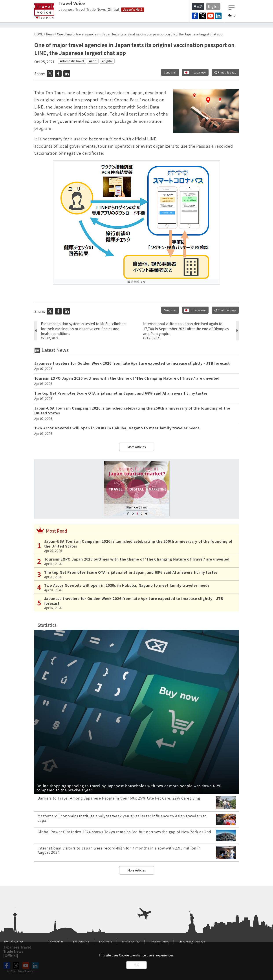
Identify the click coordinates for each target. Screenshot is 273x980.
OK (136, 965)
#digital (107, 61)
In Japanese (198, 72)
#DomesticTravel (72, 61)
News (50, 34)
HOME (39, 34)
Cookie (124, 955)
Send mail (170, 72)
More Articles (137, 447)
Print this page (225, 72)
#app (93, 61)
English (213, 6)
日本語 (198, 6)
